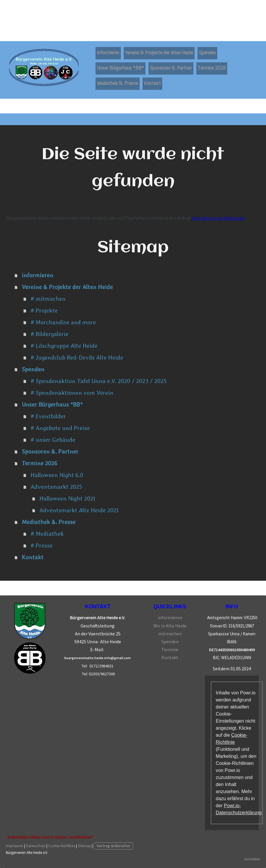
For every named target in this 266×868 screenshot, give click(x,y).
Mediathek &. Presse (118, 83)
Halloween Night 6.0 (57, 475)
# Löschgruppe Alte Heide (64, 346)
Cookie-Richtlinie (62, 846)
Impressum (15, 846)
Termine (170, 649)
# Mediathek (47, 534)
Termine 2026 (212, 68)
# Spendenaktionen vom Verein (72, 393)
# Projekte (44, 310)
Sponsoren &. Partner (171, 68)
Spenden (207, 52)
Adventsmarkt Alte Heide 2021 (79, 510)
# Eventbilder (48, 416)
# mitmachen (48, 299)
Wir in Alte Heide (170, 626)
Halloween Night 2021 (67, 498)
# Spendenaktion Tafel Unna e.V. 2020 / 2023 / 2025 (98, 381)
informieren (108, 52)
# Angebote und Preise (60, 428)
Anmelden (252, 859)
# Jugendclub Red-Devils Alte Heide (77, 357)
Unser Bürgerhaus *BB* (121, 68)
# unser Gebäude (53, 440)
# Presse (42, 545)
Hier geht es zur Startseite (218, 218)
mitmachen (170, 634)
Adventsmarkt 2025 (56, 487)
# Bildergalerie (50, 334)
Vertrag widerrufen (113, 846)
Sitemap (84, 846)
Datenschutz (36, 846)
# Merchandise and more (63, 322)
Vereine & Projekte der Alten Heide (159, 52)
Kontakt (152, 83)
